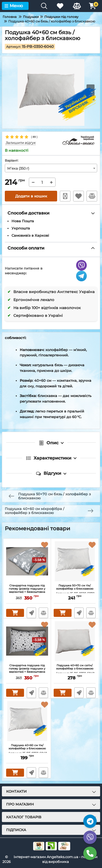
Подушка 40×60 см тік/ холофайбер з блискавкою (27, 749)
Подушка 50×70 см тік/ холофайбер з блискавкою (75, 590)
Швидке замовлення (65, 196)
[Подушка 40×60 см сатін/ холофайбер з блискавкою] (75, 641)
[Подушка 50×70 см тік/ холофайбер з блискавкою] (75, 561)
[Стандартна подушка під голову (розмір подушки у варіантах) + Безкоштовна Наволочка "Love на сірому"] (27, 561)
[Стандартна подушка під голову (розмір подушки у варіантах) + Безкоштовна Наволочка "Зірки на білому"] (27, 641)
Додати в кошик (31, 196)
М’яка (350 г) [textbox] (18, 168)
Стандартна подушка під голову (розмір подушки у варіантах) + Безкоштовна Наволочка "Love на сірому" (27, 590)
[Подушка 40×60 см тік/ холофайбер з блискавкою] (27, 721)
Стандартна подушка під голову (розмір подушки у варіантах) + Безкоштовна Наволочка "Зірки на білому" (27, 670)
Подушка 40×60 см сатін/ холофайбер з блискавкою (75, 670)
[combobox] (51, 168)
